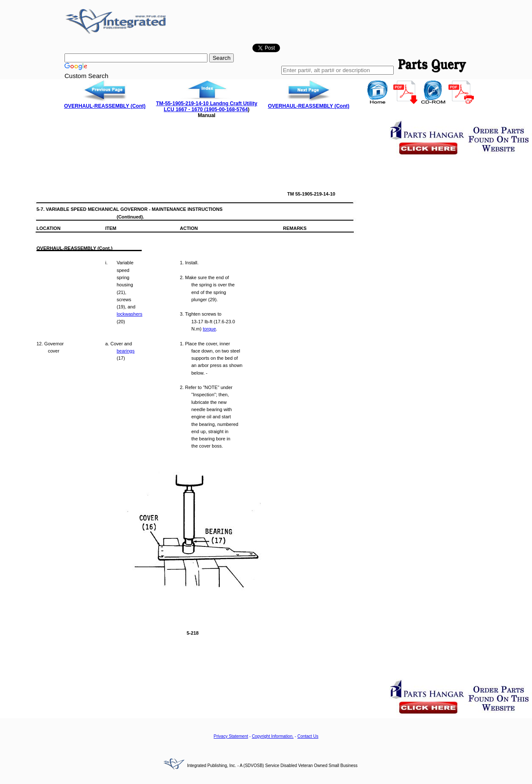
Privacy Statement (231, 736)
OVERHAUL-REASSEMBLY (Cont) (105, 106)
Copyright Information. (273, 736)
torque (209, 329)
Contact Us (308, 736)
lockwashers (130, 314)
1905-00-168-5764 (227, 109)
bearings (126, 351)
